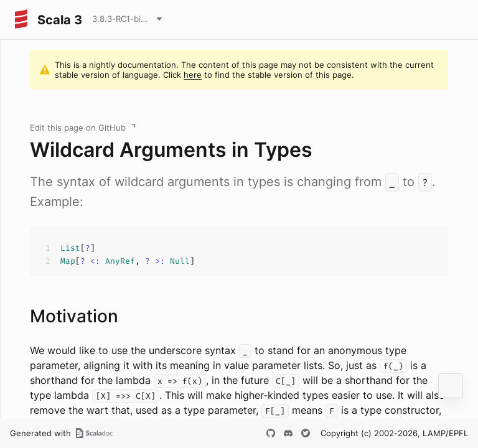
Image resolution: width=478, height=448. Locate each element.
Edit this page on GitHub (78, 128)
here (193, 75)
